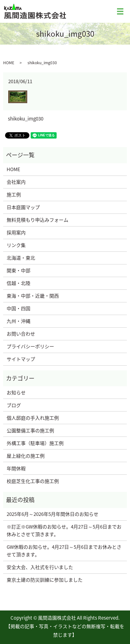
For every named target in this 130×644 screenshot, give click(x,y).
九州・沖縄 (19, 321)
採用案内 (16, 232)
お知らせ (16, 393)
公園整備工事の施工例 (30, 430)
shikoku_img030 (26, 119)
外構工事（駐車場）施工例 (35, 443)
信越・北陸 (19, 283)
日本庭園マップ (23, 207)
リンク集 (16, 245)
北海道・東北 (21, 258)
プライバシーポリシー (30, 346)
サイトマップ (21, 359)
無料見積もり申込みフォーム (37, 220)
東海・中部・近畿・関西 (33, 296)
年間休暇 (16, 468)
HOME (9, 63)
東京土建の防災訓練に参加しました (45, 580)
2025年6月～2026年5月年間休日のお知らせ (53, 514)
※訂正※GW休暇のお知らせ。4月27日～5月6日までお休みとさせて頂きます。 (64, 530)
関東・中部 (19, 270)
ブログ (14, 405)
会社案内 (16, 182)
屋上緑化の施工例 (26, 456)
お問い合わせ (21, 334)
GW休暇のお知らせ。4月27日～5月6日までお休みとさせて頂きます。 (64, 551)
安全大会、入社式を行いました (40, 567)
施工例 (14, 195)
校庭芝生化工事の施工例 (33, 481)
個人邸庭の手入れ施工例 (33, 418)
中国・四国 (19, 308)
